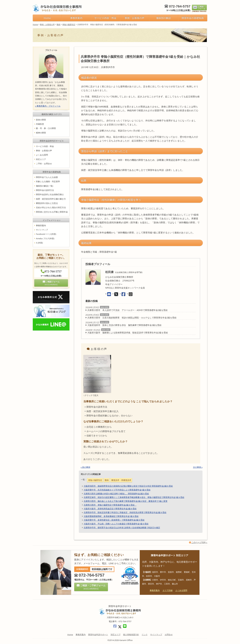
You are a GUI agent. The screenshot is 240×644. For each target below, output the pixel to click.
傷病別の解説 (164, 18)
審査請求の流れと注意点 (47, 203)
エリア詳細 (168, 590)
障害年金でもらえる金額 (47, 177)
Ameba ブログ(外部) (45, 238)
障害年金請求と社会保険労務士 (50, 195)
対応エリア (41, 159)
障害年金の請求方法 (45, 190)
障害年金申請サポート (98, 635)
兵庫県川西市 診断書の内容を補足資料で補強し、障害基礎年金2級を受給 (116, 494)
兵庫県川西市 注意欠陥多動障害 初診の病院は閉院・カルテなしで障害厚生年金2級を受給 (132, 318)
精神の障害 (105, 307)
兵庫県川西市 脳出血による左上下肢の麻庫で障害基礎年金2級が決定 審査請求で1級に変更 (126, 501)
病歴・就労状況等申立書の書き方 (51, 199)
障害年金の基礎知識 (193, 18)
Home (47, 18)
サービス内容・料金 (105, 18)
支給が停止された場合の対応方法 (51, 208)
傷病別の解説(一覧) (45, 186)
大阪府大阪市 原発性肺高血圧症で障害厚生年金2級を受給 (110, 509)
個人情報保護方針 (131, 635)
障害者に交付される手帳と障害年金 (52, 212)
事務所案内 (76, 18)
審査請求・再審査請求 (121, 480)
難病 (107, 480)
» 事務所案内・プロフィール (48, 106)
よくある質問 (42, 155)
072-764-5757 (180, 6)
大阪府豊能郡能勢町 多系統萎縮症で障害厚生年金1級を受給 (111, 516)
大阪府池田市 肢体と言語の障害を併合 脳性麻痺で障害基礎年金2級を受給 (124, 325)
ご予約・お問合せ (44, 164)
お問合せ (169, 635)
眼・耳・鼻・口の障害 (46, 128)
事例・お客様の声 (135, 18)
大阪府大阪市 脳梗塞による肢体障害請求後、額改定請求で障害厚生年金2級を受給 (128, 333)
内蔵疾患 (40, 124)
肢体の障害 (105, 322)
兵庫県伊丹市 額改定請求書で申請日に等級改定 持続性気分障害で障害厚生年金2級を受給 (125, 512)
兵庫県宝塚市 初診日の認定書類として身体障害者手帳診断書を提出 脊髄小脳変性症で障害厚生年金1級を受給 (134, 497)
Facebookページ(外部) (46, 234)
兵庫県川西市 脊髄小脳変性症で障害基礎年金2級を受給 (110, 505)
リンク (145, 635)
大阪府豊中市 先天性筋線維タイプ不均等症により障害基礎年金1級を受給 (117, 490)
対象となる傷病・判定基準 (48, 182)
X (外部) (39, 243)
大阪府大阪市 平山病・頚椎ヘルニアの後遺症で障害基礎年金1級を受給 (116, 524)
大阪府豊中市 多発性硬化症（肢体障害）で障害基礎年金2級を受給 (114, 520)
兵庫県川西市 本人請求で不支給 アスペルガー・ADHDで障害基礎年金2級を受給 (127, 310)
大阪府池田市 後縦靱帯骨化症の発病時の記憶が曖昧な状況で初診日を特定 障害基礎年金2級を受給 (128, 486)
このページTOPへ (198, 542)
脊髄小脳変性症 (95, 480)
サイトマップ (42, 230)
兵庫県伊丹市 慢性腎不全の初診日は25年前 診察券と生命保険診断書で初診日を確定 (122, 528)
